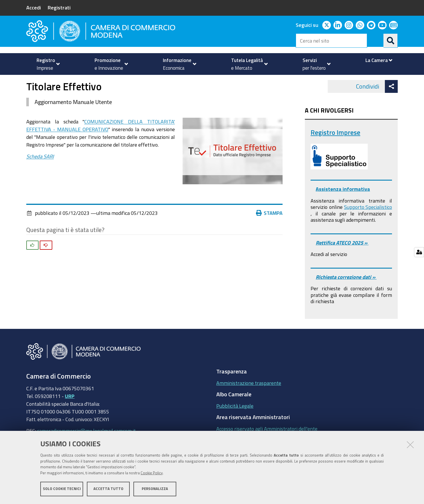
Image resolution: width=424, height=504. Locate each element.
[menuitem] (46, 64)
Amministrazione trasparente (249, 399)
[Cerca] (391, 41)
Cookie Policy (152, 473)
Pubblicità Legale (235, 422)
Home (30, 81)
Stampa (269, 229)
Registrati (59, 7)
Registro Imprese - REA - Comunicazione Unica (131, 81)
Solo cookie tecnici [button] (62, 489)
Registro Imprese (335, 148)
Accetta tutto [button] (108, 489)
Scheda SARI (40, 172)
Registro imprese (56, 81)
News (192, 81)
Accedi (34, 7)
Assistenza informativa (343, 205)
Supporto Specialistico (368, 223)
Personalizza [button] (155, 489)
